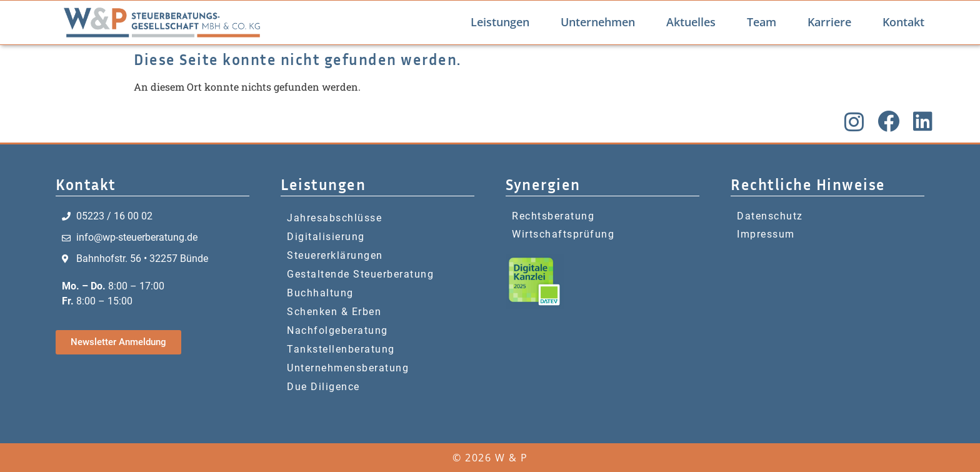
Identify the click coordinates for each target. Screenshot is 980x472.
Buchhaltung (320, 293)
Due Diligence (323, 387)
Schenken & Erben (334, 312)
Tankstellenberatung (341, 349)
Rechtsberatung (553, 216)
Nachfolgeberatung (337, 330)
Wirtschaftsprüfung (563, 234)
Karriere (829, 22)
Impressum (766, 234)
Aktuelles (691, 22)
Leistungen (500, 22)
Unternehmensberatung (348, 368)
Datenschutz (770, 216)
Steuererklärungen (335, 255)
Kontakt (903, 22)
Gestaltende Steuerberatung (360, 274)
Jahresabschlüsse (334, 218)
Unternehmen (598, 22)
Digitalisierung (326, 237)
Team (762, 22)
